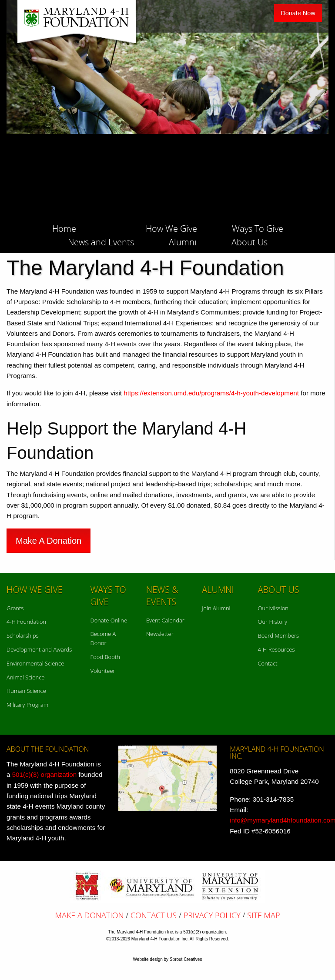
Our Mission (273, 608)
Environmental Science (35, 663)
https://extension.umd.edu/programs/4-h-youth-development (211, 393)
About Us (250, 241)
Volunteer (103, 671)
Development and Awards (39, 649)
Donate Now (298, 13)
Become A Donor (103, 638)
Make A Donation (49, 541)
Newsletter (160, 634)
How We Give (171, 228)
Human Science (26, 691)
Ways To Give (258, 228)
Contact (267, 663)
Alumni (183, 241)
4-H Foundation (26, 622)
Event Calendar (165, 620)
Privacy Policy (212, 915)
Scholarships (23, 635)
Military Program (27, 705)
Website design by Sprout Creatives (168, 959)
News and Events (101, 241)
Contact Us (154, 915)
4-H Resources (276, 649)
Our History (272, 622)
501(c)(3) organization (45, 774)
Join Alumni (216, 608)
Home (64, 228)
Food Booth (105, 657)
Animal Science (25, 677)
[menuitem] (82, 226)
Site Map (263, 915)
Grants (15, 608)
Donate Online (109, 620)
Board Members (278, 635)
